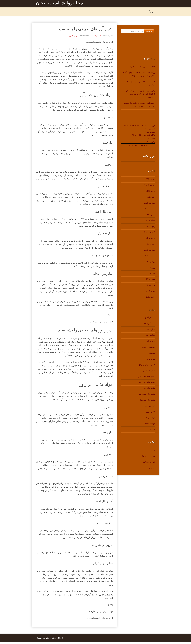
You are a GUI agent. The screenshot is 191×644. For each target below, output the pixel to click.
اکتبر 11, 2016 (97, 37)
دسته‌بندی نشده (149, 349)
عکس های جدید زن (147, 390)
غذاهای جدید (150, 407)
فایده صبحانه (150, 419)
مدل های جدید (149, 431)
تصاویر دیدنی (150, 337)
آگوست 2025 (150, 210)
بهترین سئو (151, 143)
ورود (153, 452)
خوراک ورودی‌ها (149, 458)
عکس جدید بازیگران (147, 366)
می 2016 (151, 275)
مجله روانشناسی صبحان (59, 4)
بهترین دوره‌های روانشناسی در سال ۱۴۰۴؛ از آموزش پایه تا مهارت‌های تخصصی (141, 96)
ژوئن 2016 (151, 269)
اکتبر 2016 (151, 246)
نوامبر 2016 (150, 240)
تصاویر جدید (150, 331)
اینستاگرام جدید (149, 325)
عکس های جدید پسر (147, 378)
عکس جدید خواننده (147, 372)
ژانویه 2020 (150, 228)
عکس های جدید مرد (147, 396)
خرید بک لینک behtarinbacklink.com (139, 127)
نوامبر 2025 (150, 193)
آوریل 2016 (151, 281)
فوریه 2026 (150, 181)
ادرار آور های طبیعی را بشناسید (85, 30)
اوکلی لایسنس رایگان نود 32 (144, 137)
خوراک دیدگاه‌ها (149, 464)
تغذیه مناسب (150, 343)
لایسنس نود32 (149, 130)
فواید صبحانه (150, 425)
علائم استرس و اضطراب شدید (143, 68)
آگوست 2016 (150, 257)
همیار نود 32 (150, 140)
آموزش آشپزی (74, 37)
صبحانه (152, 355)
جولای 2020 (150, 222)
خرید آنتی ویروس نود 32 (138, 147)
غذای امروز (151, 413)
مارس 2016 (150, 287)
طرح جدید (151, 360)
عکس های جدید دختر (147, 384)
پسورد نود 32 (150, 134)
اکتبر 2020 (151, 216)
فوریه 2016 (151, 293)
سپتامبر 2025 (150, 205)
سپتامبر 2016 (150, 252)
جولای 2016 (150, 263)
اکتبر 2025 (151, 199)
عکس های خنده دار (147, 402)
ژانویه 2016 (151, 299)
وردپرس (152, 469)
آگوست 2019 (150, 234)
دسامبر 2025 (150, 187)
